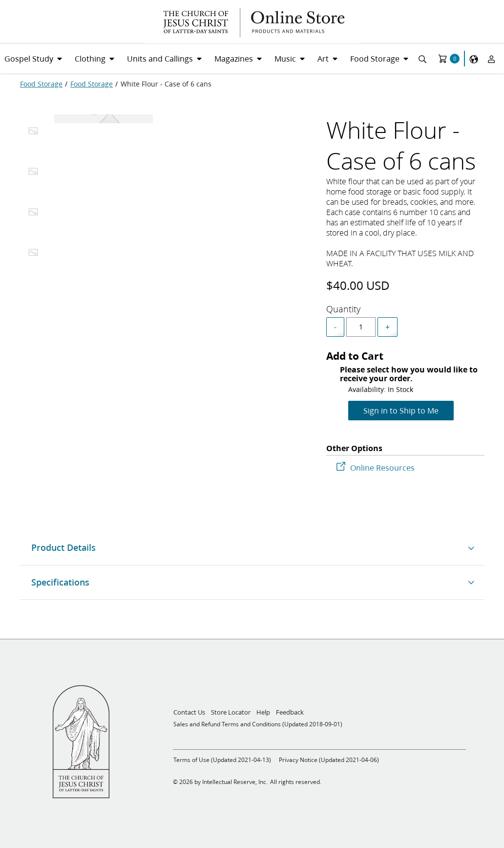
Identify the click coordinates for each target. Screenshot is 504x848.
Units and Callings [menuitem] (160, 58)
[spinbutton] (361, 327)
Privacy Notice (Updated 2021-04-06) (329, 760)
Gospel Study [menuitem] (29, 58)
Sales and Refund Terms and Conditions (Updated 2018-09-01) (258, 724)
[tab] (33, 133)
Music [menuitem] (285, 58)
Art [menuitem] (323, 58)
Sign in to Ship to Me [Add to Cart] (401, 410)
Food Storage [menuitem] (375, 58)
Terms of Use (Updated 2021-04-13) (222, 760)
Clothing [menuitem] (90, 58)
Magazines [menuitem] (234, 58)
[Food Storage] (41, 84)
